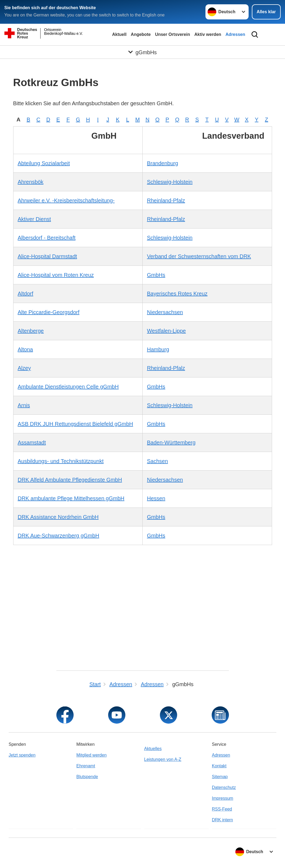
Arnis (24, 405)
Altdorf (26, 294)
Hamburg (158, 349)
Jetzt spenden (22, 755)
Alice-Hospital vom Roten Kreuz (56, 275)
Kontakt (219, 766)
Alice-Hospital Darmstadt (47, 256)
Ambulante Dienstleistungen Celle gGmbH (68, 387)
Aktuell (119, 34)
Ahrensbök (31, 182)
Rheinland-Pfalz (166, 200)
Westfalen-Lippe (166, 331)
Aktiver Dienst (34, 219)
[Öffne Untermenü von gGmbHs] (142, 52)
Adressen (235, 34)
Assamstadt (32, 442)
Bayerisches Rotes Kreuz (177, 294)
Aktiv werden (208, 34)
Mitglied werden (91, 755)
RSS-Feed (222, 809)
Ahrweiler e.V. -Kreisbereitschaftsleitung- (66, 200)
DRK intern (222, 820)
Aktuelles (153, 749)
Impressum (223, 798)
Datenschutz (224, 787)
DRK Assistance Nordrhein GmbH (58, 517)
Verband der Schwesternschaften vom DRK (199, 256)
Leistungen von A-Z (163, 759)
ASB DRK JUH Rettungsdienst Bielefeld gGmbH (75, 424)
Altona (25, 349)
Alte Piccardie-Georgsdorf (49, 312)
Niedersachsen (165, 312)
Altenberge (31, 331)
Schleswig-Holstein (170, 182)
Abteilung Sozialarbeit (44, 163)
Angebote (141, 34)
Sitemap (220, 777)
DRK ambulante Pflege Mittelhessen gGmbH (71, 498)
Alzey (24, 368)
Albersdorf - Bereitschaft (47, 238)
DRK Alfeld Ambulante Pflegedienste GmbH (70, 480)
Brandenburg (163, 163)
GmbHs (156, 275)
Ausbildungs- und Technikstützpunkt (61, 461)
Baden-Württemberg (171, 442)
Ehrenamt (86, 766)
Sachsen (157, 461)
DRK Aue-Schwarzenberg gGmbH (59, 536)
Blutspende (87, 777)
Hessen (156, 498)
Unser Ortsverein (173, 34)
